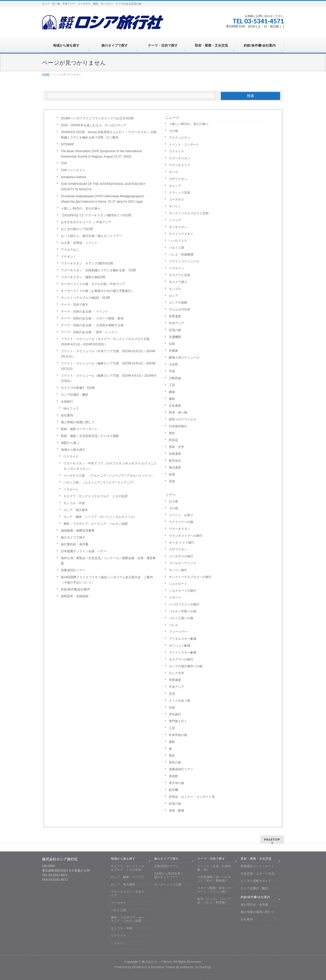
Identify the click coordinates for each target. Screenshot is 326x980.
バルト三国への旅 (181, 618)
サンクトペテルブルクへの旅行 (190, 577)
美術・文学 (176, 447)
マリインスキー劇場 (183, 652)
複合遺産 (175, 467)
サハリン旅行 (178, 570)
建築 (172, 392)
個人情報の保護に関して (78, 422)
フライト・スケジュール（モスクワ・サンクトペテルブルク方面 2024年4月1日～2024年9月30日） (107, 342)
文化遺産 (175, 406)
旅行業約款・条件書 (75, 544)
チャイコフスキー (181, 234)
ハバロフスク (178, 241)
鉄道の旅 (175, 804)
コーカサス (176, 200)
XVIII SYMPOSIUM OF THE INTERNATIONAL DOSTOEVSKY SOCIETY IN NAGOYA (103, 187)
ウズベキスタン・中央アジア (128, 893)
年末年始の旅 (178, 735)
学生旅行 (175, 714)
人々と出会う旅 (180, 701)
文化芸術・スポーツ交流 (257, 873)
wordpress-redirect (73, 177)
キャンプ (175, 186)
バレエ (173, 625)
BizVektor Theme (163, 967)
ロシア (173, 296)
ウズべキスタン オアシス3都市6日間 (87, 263)
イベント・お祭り (181, 515)
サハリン (175, 206)
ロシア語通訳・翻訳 (75, 395)
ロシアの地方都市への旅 (186, 666)
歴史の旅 (175, 762)
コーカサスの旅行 (181, 556)
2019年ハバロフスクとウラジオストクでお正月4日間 (97, 118)
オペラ (173, 172)
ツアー (170, 495)
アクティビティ (180, 138)
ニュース (172, 118)
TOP (64, 163)
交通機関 (175, 337)
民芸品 (173, 440)
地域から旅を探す (73, 450)
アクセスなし (70, 250)
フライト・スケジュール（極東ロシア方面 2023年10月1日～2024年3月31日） (108, 366)
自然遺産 (175, 454)
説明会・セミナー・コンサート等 (192, 797)
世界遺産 (175, 316)
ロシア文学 (176, 673)
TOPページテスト (73, 170)
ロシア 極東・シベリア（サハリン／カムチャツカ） (100, 517)
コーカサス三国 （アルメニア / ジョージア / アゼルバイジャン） (109, 476)
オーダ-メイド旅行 (182, 543)
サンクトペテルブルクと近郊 (189, 213)
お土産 (173, 501)
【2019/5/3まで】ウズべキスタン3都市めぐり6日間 (96, 215)
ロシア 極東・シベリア (128, 877)
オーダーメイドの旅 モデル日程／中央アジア (93, 284)
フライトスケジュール (184, 261)
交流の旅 (175, 330)
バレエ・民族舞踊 (181, 254)
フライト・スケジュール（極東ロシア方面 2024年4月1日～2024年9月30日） (108, 378)
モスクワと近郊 (180, 275)
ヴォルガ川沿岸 (180, 309)
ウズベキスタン (180, 158)
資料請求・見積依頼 (75, 596)
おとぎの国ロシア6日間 (77, 229)
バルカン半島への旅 (183, 611)
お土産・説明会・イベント (79, 243)
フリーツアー (178, 632)
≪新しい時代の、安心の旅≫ (81, 208)
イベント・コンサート (184, 145)
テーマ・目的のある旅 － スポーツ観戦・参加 (92, 318)
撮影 (172, 399)
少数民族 (175, 378)
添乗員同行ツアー (73, 570)
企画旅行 (67, 402)
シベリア (175, 220)
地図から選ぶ (70, 443)
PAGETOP (272, 839)
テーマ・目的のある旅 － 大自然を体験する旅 (92, 325)
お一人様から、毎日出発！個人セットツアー (91, 236)
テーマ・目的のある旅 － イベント (85, 311)
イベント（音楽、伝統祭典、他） (214, 868)
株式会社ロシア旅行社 (157, 962)
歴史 (172, 433)
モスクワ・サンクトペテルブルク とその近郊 (96, 496)
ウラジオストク (180, 165)
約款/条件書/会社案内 (76, 589)
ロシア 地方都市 (76, 510)
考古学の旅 (176, 783)
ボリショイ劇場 (180, 646)
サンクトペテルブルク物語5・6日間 (85, 298)
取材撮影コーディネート (257, 866)
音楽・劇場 (176, 811)
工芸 (172, 385)
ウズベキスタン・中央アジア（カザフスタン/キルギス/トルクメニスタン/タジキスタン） (110, 466)
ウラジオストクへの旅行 (186, 536)
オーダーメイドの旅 (168, 884)
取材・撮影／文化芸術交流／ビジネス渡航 (90, 436)
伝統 (172, 344)
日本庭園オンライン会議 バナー (84, 551)
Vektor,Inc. (187, 967)
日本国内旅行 (178, 426)
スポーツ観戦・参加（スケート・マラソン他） (214, 890)
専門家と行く (178, 721)
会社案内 (67, 415)
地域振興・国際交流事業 (78, 531)
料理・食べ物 (178, 413)
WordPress (140, 967)
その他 (173, 131)
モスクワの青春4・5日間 (78, 388)
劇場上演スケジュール (184, 358)
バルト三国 (176, 248)
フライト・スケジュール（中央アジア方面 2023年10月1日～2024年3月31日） (108, 354)
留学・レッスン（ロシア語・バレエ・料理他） (214, 901)
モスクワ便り (178, 282)
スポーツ (175, 598)
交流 (172, 694)
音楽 (172, 481)
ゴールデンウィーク (183, 563)
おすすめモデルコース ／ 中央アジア (86, 222)
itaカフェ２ (71, 408)
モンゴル (175, 289)
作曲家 (173, 351)
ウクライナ (71, 457)
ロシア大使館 (178, 303)
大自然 (173, 364)
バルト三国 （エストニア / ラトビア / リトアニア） (100, 482)
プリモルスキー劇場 (183, 639)
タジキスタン (178, 227)
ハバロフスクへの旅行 (184, 604)
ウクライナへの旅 (181, 522)
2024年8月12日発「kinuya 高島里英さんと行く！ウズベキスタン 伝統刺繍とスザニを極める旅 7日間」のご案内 (109, 135)
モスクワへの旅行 (181, 659)
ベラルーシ (71, 489)
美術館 (173, 776)
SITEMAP (68, 144)
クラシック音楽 (180, 193)
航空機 (173, 790)
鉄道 (172, 474)
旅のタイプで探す (73, 537)
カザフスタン (178, 179)
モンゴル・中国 (74, 503)
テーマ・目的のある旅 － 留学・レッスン (89, 332)
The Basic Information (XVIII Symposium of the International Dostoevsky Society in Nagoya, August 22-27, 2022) (101, 154)
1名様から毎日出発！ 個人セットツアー (174, 875)
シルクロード (178, 584)
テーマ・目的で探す (75, 305)
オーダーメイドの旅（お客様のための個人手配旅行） (98, 291)
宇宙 (172, 371)
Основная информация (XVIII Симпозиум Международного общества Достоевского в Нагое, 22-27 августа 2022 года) (103, 199)
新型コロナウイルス (183, 419)
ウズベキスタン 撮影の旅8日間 (83, 277)
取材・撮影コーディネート (79, 429)
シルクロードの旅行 (183, 591)
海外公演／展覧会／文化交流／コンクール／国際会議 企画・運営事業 (108, 561)
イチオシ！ (69, 257)
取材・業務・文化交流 (256, 859)
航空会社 (175, 461)
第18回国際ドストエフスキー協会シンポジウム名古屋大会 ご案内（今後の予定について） (107, 580)
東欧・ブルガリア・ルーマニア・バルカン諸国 (96, 524)
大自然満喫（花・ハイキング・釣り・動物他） (214, 879)
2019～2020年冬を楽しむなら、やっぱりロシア (94, 125)
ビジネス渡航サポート (256, 881)
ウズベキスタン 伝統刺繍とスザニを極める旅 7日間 (98, 270)
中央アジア (176, 323)
